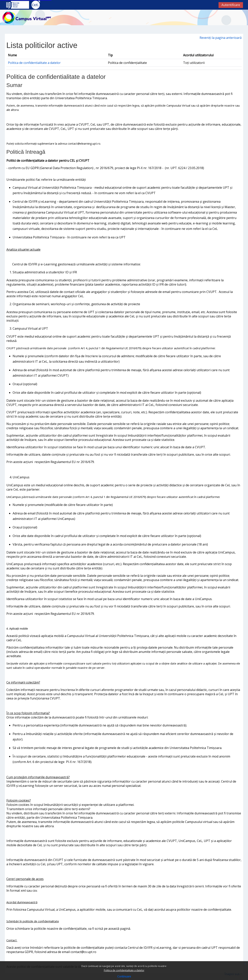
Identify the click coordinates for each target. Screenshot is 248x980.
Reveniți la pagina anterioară (221, 38)
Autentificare (231, 5)
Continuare (124, 976)
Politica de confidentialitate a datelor (124, 970)
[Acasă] (27, 17)
